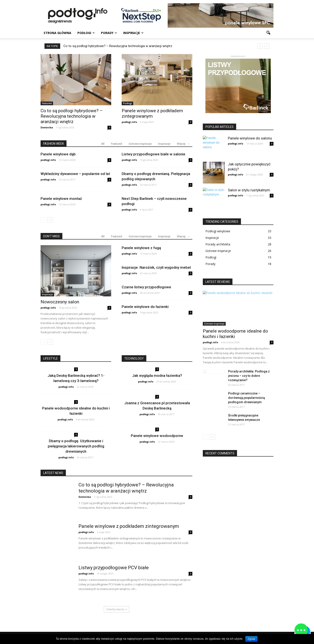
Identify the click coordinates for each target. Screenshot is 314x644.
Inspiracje (133, 33)
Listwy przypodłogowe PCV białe (114, 568)
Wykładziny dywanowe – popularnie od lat (75, 174)
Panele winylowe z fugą (141, 248)
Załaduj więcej (117, 609)
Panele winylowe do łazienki (145, 307)
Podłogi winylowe (218, 231)
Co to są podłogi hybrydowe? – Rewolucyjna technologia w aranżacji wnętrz (118, 46)
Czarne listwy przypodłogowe (146, 287)
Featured (47, 103)
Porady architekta (218, 244)
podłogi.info (129, 122)
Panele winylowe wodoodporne (157, 436)
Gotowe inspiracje (140, 144)
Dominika (47, 127)
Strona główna (57, 33)
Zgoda (251, 639)
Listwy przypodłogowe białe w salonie (154, 154)
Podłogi (86, 33)
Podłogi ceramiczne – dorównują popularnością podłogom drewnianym (247, 398)
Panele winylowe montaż (61, 199)
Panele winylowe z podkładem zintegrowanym (152, 113)
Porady (109, 33)
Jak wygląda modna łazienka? (157, 376)
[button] (268, 33)
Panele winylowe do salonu (250, 138)
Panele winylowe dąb (58, 154)
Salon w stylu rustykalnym (249, 190)
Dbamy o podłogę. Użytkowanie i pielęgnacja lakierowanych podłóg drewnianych (76, 446)
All (103, 144)
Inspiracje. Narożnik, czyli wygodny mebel (156, 267)
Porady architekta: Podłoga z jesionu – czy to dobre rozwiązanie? (249, 376)
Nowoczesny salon (60, 302)
